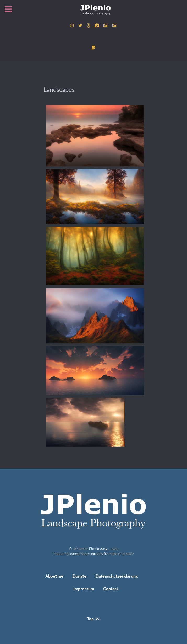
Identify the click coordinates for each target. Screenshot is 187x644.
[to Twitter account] (81, 26)
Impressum (84, 589)
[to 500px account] (89, 26)
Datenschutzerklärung (117, 576)
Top (93, 619)
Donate (79, 576)
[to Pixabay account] (97, 26)
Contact (111, 589)
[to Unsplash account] (115, 26)
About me (54, 576)
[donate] (94, 48)
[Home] (93, 9)
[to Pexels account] (106, 26)
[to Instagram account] (73, 26)
